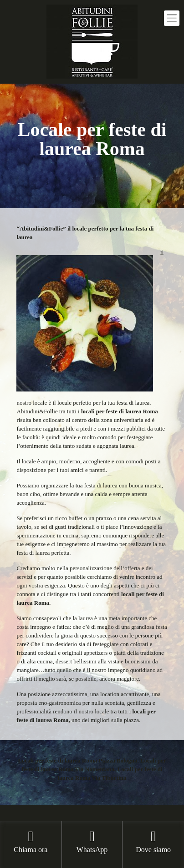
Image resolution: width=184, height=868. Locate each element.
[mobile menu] (172, 18)
